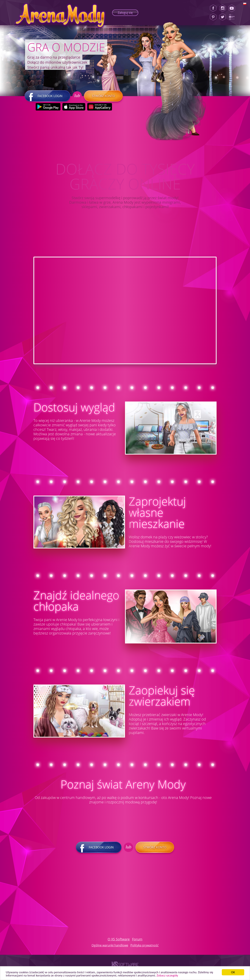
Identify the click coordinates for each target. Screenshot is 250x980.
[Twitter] (223, 17)
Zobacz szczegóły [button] (167, 975)
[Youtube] (233, 8)
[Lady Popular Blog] (233, 17)
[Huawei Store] (99, 107)
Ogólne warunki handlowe (110, 945)
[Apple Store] (74, 107)
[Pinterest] (213, 17)
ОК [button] (233, 972)
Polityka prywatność (145, 945)
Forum (137, 939)
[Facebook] (213, 8)
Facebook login (47, 96)
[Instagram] (223, 8)
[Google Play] (48, 107)
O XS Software (119, 939)
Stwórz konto (103, 96)
